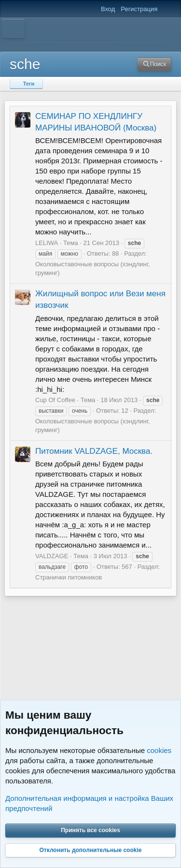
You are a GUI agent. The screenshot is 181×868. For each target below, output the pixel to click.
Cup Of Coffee (55, 400)
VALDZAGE (52, 556)
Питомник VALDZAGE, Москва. (94, 451)
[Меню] (13, 29)
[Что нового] (167, 9)
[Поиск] (154, 65)
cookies (159, 750)
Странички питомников (69, 577)
